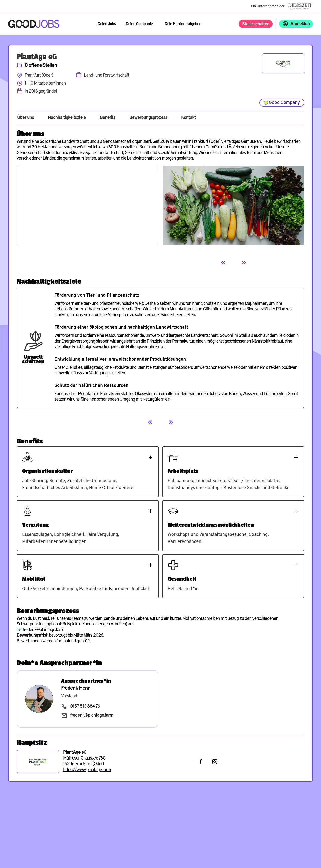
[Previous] (223, 263)
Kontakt (188, 118)
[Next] (244, 263)
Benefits (107, 118)
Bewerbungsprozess (148, 118)
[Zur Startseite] (34, 24)
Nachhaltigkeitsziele (67, 118)
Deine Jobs (107, 24)
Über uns (25, 118)
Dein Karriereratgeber (183, 24)
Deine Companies (140, 24)
